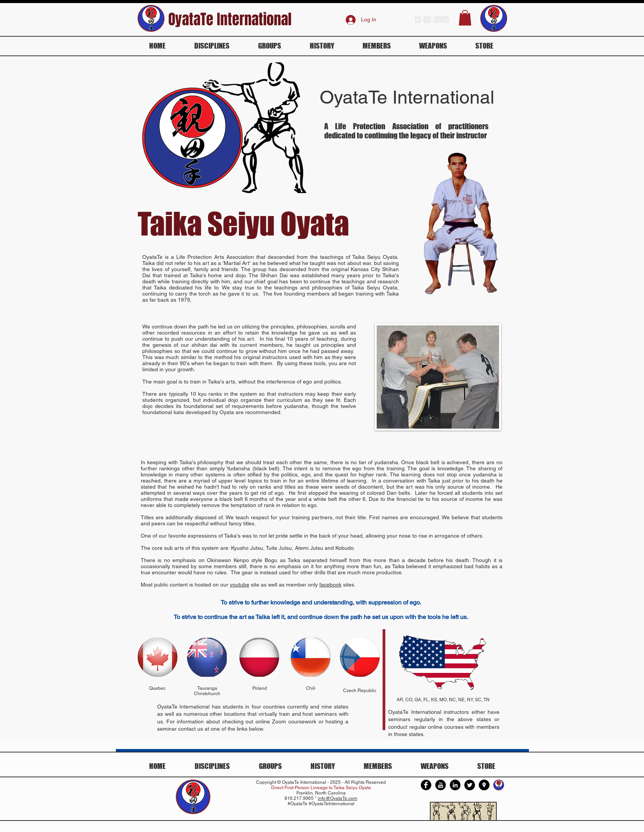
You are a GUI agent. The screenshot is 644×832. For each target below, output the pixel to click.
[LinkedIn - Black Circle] (455, 785)
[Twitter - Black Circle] (470, 785)
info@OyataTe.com (337, 798)
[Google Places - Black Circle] (484, 785)
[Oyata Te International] (499, 785)
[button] (465, 18)
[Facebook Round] (426, 785)
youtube (240, 585)
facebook (330, 585)
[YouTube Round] (441, 785)
